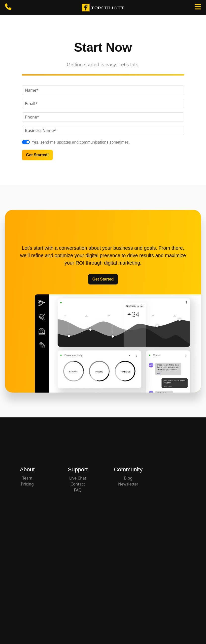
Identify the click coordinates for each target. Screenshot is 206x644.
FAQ (78, 490)
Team (27, 478)
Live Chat (78, 478)
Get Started (103, 279)
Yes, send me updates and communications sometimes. (81, 142)
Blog (128, 478)
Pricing (27, 484)
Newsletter (128, 484)
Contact (78, 484)
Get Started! (37, 155)
